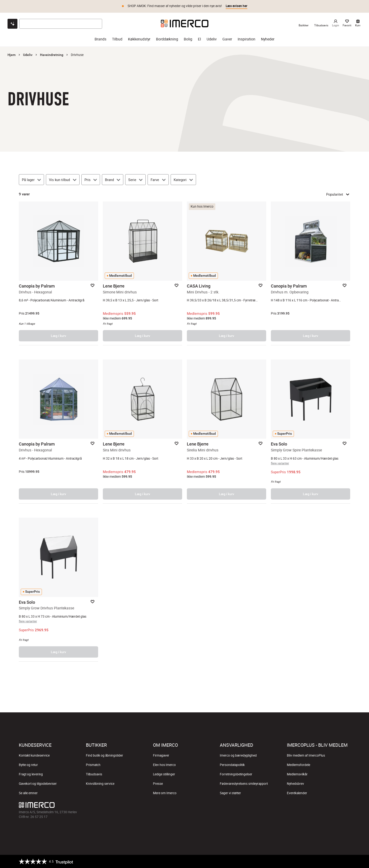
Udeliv (28, 55)
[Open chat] (12, 24)
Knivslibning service (100, 784)
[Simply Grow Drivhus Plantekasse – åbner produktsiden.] (58, 590)
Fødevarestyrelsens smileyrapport (244, 784)
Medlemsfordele (299, 765)
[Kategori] (183, 180)
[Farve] (158, 180)
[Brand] (113, 180)
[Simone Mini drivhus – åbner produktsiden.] (142, 273)
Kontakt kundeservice (34, 755)
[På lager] (31, 180)
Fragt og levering (31, 774)
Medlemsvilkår (297, 774)
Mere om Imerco (165, 793)
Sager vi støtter (230, 793)
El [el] (199, 39)
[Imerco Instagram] (173, 806)
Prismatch (93, 765)
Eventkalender (297, 793)
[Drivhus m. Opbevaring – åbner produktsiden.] (311, 273)
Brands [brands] (100, 39)
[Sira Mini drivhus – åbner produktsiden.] (142, 431)
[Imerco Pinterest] (196, 806)
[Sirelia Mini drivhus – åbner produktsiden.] (227, 431)
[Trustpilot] (46, 861)
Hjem (12, 55)
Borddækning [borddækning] (167, 39)
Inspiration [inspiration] (247, 39)
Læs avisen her (237, 6)
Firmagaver (161, 755)
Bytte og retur (28, 765)
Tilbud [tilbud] (117, 39)
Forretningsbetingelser (236, 774)
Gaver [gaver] (227, 39)
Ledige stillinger (164, 774)
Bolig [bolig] (188, 39)
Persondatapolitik (232, 765)
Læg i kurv (58, 336)
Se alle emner (28, 793)
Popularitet (338, 194)
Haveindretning (52, 55)
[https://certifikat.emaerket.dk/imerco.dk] (346, 861)
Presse (158, 784)
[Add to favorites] (92, 285)
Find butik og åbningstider (104, 755)
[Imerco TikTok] (184, 806)
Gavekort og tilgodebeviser (38, 784)
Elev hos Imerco (164, 765)
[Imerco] (185, 24)
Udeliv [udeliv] (212, 39)
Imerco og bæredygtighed (238, 755)
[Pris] (91, 180)
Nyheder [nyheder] (268, 39)
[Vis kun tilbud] (63, 180)
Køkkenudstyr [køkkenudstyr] (139, 39)
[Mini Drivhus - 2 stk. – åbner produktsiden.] (227, 273)
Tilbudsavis (94, 774)
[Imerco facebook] (162, 806)
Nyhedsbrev (295, 784)
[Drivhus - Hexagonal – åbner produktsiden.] (58, 273)
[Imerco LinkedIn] (207, 806)
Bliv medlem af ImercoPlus (306, 755)
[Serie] (135, 180)
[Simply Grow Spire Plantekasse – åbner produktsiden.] (311, 431)
